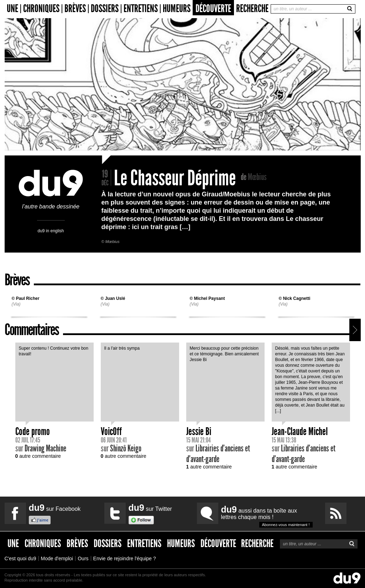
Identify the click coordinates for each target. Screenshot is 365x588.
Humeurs (177, 9)
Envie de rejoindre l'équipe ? (125, 558)
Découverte (213, 9)
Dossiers (105, 9)
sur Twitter (150, 508)
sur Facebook (55, 508)
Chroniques (41, 9)
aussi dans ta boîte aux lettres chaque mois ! (267, 516)
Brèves (75, 9)
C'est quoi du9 (20, 558)
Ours (83, 558)
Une (12, 9)
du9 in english (51, 231)
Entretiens (141, 9)
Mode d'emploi (57, 558)
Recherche (252, 9)
